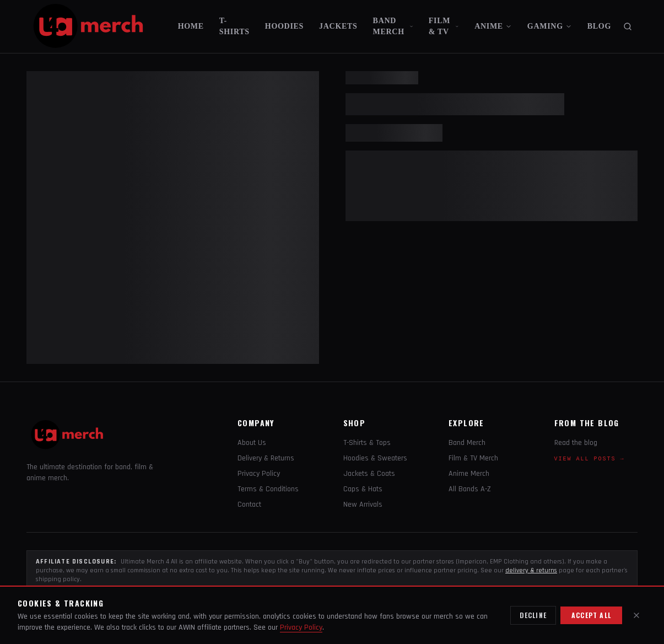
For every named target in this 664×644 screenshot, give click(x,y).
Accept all (591, 615)
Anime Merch (469, 474)
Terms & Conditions (268, 489)
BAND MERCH (393, 26)
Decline (533, 615)
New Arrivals (363, 505)
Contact (249, 505)
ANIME (493, 26)
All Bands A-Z (470, 489)
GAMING (550, 26)
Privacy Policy (259, 474)
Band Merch (467, 443)
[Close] (636, 615)
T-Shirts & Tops (367, 443)
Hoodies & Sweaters (375, 458)
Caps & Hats (363, 489)
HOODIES (284, 26)
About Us (252, 443)
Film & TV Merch (473, 458)
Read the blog (576, 443)
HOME (191, 26)
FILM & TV (444, 26)
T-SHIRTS (234, 26)
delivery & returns (531, 570)
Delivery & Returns (266, 458)
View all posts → (590, 459)
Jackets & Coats (369, 474)
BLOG (599, 26)
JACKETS (338, 26)
